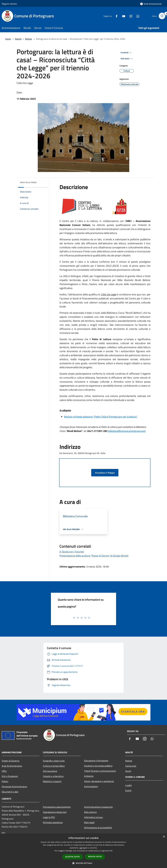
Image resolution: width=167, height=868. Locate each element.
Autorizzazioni (91, 786)
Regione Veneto (9, 4)
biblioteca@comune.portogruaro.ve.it (127, 431)
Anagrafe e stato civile (54, 761)
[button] (83, 863)
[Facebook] (115, 16)
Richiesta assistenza (53, 822)
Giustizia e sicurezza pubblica (98, 766)
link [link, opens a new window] (111, 851)
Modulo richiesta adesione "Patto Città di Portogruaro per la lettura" (101, 417)
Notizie (28, 39)
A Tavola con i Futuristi (72, 552)
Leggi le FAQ (49, 817)
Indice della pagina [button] (28, 182)
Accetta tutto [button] (72, 857)
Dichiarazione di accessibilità (98, 828)
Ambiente (89, 776)
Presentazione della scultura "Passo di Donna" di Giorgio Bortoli (94, 556)
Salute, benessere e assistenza (99, 781)
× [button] (164, 837)
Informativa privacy (94, 817)
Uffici (4, 771)
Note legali (89, 822)
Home (8, 39)
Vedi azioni (127, 59)
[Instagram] (129, 16)
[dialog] (83, 851)
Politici (5, 781)
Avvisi (128, 771)
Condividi (126, 53)
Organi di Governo (11, 761)
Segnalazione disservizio (55, 812)
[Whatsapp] (136, 16)
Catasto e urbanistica (53, 776)
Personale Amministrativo (14, 787)
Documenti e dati (10, 792)
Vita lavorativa (50, 771)
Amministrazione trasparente (98, 807)
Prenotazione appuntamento (57, 807)
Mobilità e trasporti (52, 781)
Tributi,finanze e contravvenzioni (100, 771)
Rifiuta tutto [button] (95, 857)
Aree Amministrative (12, 766)
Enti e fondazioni (10, 776)
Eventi (128, 790)
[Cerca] (162, 16)
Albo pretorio (90, 812)
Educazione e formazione (96, 761)
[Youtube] (122, 16)
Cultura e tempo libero (54, 766)
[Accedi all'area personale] (151, 4)
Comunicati (131, 766)
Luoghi (129, 785)
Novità (18, 39)
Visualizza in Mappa (105, 473)
